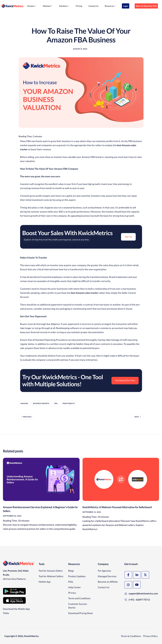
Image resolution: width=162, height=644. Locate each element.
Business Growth (41, 404)
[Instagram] (128, 585)
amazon (24, 404)
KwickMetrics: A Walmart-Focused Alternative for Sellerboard (117, 507)
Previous (27, 417)
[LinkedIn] (137, 575)
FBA (56, 404)
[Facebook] (128, 575)
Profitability (69, 404)
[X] (145, 575)
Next (137, 417)
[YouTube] (137, 585)
